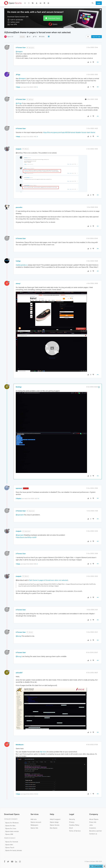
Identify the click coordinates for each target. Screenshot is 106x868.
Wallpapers (34, 825)
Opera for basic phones (14, 850)
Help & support (55, 819)
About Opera (94, 819)
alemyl (18, 283)
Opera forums (55, 825)
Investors (93, 828)
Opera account (36, 822)
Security (72, 819)
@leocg (30, 632)
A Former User (21, 48)
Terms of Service (75, 831)
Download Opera (54, 18)
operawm (19, 488)
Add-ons (34, 819)
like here (43, 752)
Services (35, 814)
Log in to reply (97, 37)
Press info (93, 822)
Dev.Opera (54, 828)
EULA (71, 828)
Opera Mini (9, 845)
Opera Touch (10, 848)
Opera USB (9, 834)
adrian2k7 (19, 673)
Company (94, 814)
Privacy (72, 822)
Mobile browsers (10, 838)
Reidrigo (19, 387)
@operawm (31, 511)
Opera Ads (34, 828)
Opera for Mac (10, 826)
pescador (19, 207)
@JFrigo (30, 99)
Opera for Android (12, 842)
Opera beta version (12, 831)
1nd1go (18, 261)
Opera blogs (54, 822)
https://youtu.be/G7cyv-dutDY (26, 537)
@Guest (26, 149)
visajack (19, 149)
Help (52, 814)
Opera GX (10, 37)
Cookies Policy (74, 825)
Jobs (91, 825)
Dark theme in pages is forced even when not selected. (49, 580)
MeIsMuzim (20, 745)
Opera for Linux (11, 828)
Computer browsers (11, 819)
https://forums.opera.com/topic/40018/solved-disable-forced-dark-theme (69, 132)
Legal (72, 814)
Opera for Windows (12, 823)
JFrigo (18, 75)
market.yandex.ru (22, 265)
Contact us (93, 834)
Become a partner (96, 831)
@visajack (30, 48)
